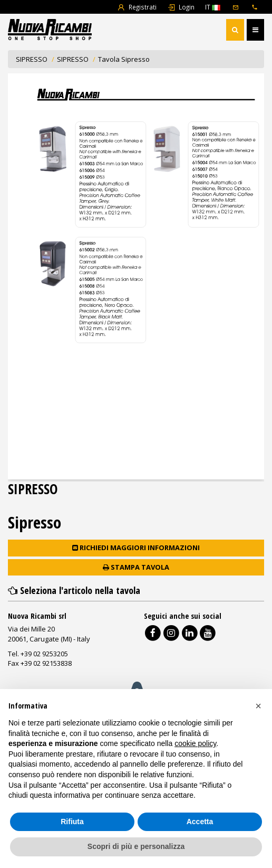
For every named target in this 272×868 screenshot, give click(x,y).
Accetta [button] (200, 822)
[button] (258, 706)
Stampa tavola (136, 567)
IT (213, 7)
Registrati (137, 7)
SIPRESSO (32, 59)
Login (181, 7)
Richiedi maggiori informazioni (136, 548)
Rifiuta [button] (72, 822)
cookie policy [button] (195, 743)
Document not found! (136, 276)
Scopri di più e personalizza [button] (136, 846)
